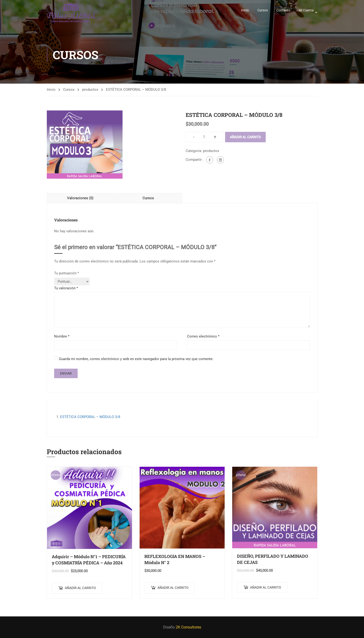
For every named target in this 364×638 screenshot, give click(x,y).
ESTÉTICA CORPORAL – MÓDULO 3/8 (90, 417)
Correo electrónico (203, 336)
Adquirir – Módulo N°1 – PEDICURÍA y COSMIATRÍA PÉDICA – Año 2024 (89, 560)
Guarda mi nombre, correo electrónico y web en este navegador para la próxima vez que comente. (136, 359)
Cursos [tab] (148, 198)
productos (90, 90)
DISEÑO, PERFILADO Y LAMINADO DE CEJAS (273, 559)
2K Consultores (188, 627)
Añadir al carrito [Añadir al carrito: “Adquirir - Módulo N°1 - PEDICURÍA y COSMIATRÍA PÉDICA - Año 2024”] (80, 588)
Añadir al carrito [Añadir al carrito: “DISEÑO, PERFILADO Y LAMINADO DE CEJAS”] (266, 587)
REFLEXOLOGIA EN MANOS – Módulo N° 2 (175, 559)
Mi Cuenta (306, 10)
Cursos (263, 10)
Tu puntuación (66, 273)
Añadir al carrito (245, 137)
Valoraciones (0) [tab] (80, 198)
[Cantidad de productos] (204, 137)
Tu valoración (66, 288)
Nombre (62, 336)
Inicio (245, 10)
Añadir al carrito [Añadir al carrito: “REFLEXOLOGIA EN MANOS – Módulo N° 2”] (173, 588)
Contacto (283, 10)
